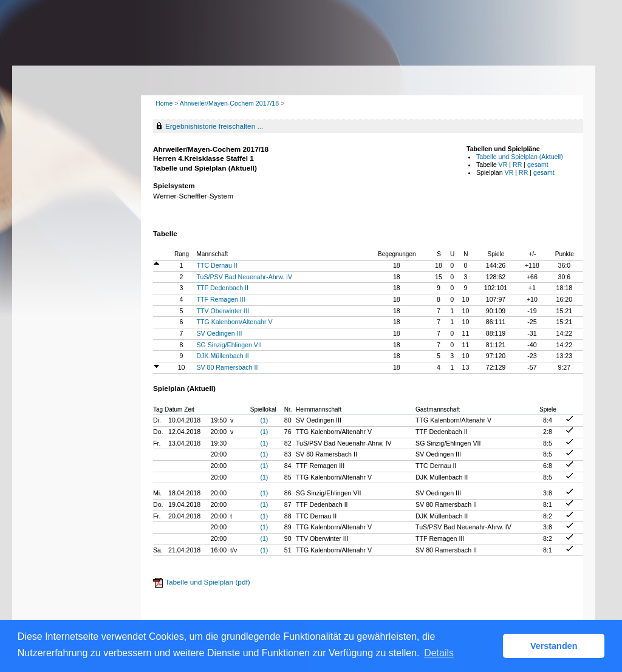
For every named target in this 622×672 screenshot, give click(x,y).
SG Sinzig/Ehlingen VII (229, 345)
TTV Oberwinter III (223, 311)
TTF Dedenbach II (223, 288)
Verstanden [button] (554, 646)
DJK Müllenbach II (223, 356)
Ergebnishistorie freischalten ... (214, 126)
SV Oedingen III (220, 333)
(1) (264, 420)
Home (164, 103)
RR (517, 165)
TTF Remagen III (221, 299)
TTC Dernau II (217, 265)
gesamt (538, 165)
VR (503, 165)
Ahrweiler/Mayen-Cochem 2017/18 (230, 103)
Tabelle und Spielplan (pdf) (208, 582)
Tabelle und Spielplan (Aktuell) (520, 157)
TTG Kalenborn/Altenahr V (235, 322)
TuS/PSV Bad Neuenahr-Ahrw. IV (245, 277)
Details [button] (439, 653)
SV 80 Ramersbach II (227, 367)
